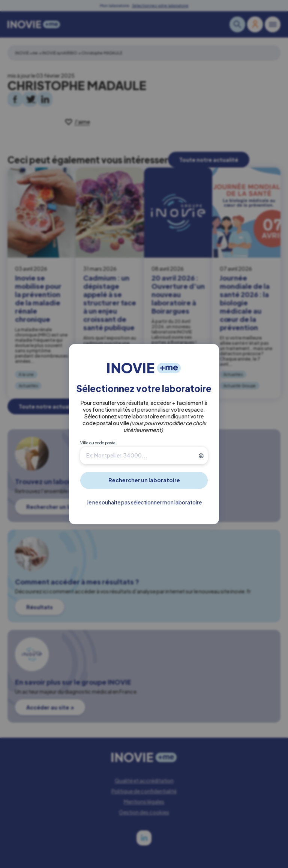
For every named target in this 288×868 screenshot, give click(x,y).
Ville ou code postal (98, 443)
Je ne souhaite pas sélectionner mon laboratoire (144, 502)
